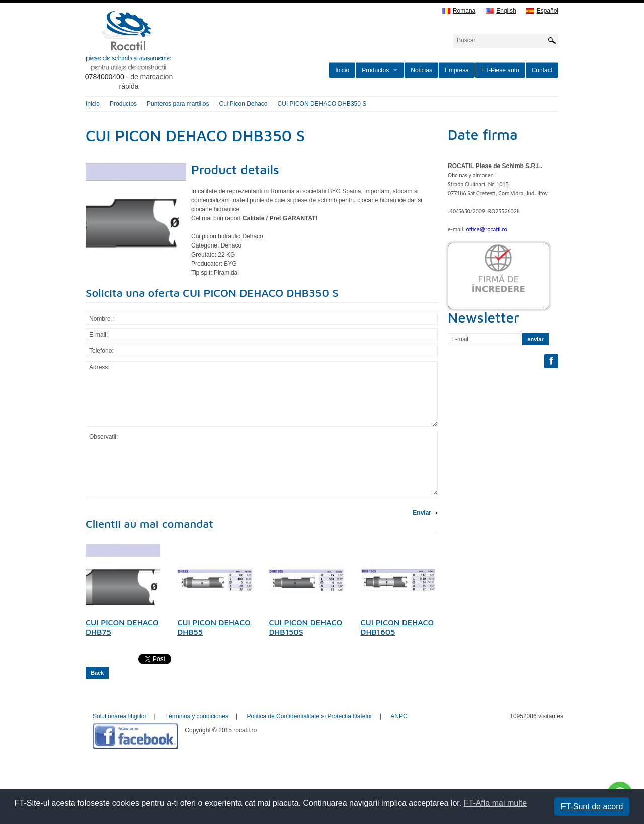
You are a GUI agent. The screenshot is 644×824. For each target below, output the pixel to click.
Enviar (422, 513)
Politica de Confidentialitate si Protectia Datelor (309, 716)
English (501, 11)
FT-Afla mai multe (495, 803)
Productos (375, 70)
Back (97, 673)
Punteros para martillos (178, 104)
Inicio (342, 70)
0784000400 (105, 77)
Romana (459, 11)
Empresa (457, 70)
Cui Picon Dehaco (243, 104)
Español (542, 11)
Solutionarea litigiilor (119, 716)
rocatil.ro (179, 53)
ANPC (399, 716)
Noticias (421, 70)
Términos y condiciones (197, 716)
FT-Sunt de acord (592, 807)
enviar (535, 339)
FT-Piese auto (500, 70)
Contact (542, 70)
